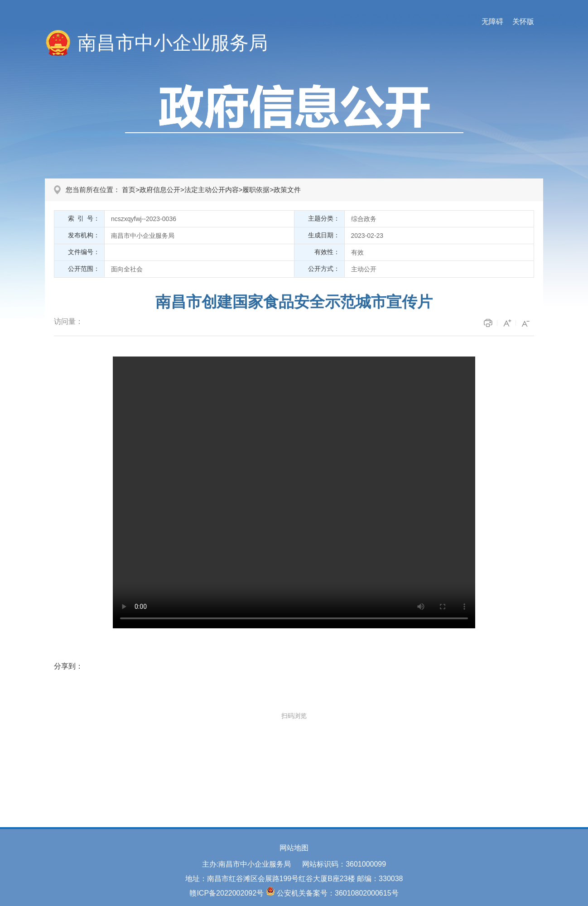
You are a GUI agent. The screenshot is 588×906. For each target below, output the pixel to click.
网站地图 (294, 848)
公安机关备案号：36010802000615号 (338, 893)
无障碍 (492, 22)
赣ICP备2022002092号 (227, 893)
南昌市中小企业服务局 (173, 43)
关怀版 (523, 22)
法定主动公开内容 (212, 190)
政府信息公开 (160, 190)
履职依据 (256, 190)
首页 (129, 190)
